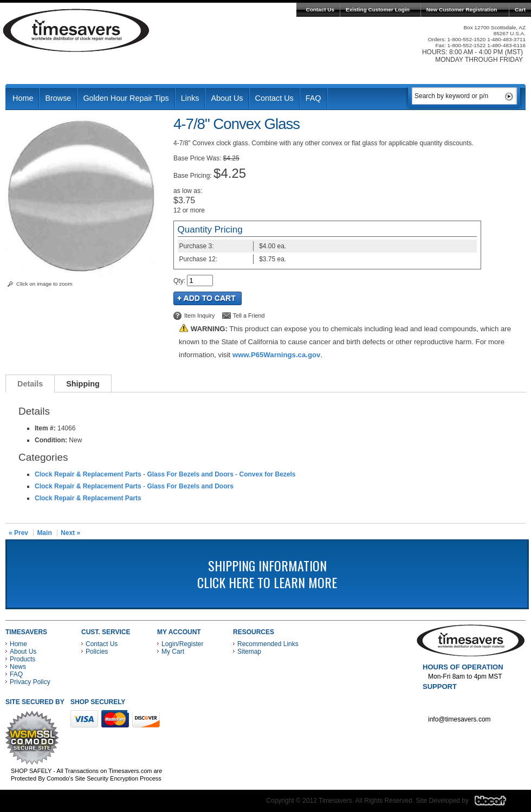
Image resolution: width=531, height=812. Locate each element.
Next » (70, 533)
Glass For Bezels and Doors (190, 474)
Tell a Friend (249, 315)
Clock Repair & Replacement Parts (88, 474)
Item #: (46, 428)
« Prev (18, 533)
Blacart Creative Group (497, 803)
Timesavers (76, 30)
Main (44, 533)
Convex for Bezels (267, 474)
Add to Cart (208, 298)
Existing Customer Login (378, 9)
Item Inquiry (199, 315)
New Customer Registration (462, 9)
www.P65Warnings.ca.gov (276, 355)
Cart (520, 9)
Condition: (51, 440)
